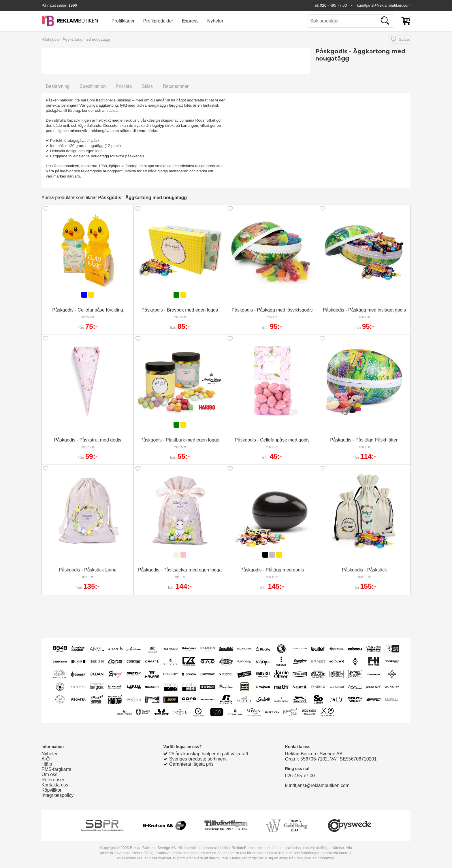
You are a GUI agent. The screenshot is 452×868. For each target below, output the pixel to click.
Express (190, 21)
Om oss (49, 774)
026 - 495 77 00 (333, 5)
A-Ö (46, 759)
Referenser (53, 780)
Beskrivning (58, 86)
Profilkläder (123, 21)
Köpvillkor (51, 790)
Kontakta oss (55, 785)
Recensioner (176, 86)
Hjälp (47, 764)
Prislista (124, 86)
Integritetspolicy (58, 795)
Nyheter (215, 21)
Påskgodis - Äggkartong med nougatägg (76, 39)
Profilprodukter (158, 21)
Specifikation (93, 86)
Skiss (147, 86)
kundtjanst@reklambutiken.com (384, 5)
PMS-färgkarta (56, 769)
